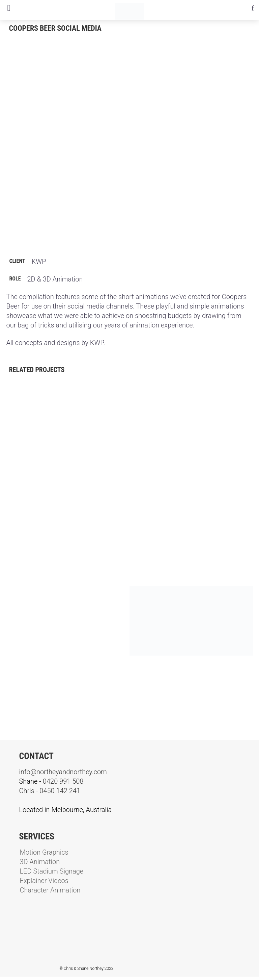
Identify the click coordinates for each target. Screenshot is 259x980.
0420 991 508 (63, 781)
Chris (27, 791)
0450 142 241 (60, 791)
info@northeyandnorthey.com (63, 772)
